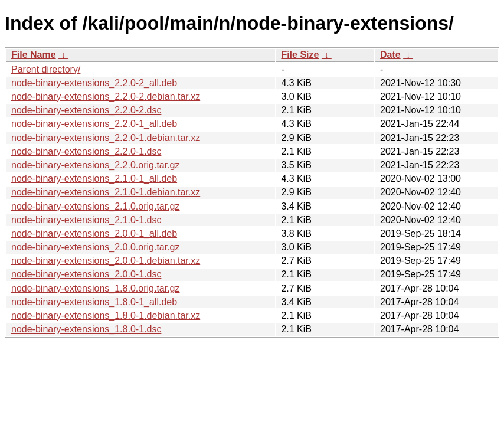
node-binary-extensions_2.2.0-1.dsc (86, 151)
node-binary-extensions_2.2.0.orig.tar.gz (96, 165)
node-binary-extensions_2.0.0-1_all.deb (94, 233)
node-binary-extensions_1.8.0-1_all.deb (94, 302)
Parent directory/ (46, 69)
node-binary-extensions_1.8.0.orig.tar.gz (96, 288)
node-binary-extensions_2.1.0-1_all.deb (94, 179)
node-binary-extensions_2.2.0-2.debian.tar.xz (106, 97)
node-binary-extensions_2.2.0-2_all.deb (94, 83)
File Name (34, 55)
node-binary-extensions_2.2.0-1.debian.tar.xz (106, 138)
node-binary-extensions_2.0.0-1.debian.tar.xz (106, 261)
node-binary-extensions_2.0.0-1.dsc (86, 274)
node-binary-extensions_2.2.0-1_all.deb (94, 124)
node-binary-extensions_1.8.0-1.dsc (86, 329)
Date (390, 55)
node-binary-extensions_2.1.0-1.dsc (86, 220)
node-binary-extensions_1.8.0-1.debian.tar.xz (106, 316)
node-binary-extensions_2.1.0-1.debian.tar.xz (106, 192)
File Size (300, 55)
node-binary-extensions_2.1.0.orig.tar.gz (96, 206)
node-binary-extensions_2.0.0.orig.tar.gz (96, 247)
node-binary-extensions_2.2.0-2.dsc (86, 110)
